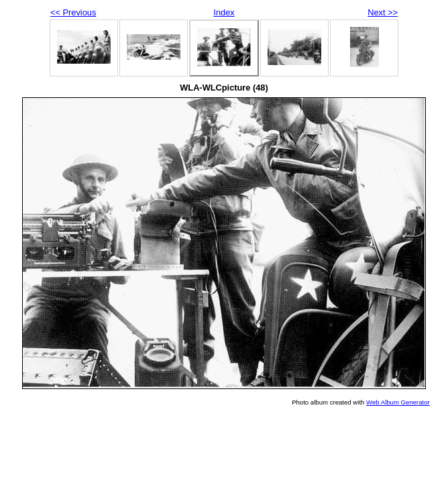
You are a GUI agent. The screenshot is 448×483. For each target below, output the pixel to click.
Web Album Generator (398, 402)
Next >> (383, 12)
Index (224, 12)
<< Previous (73, 12)
